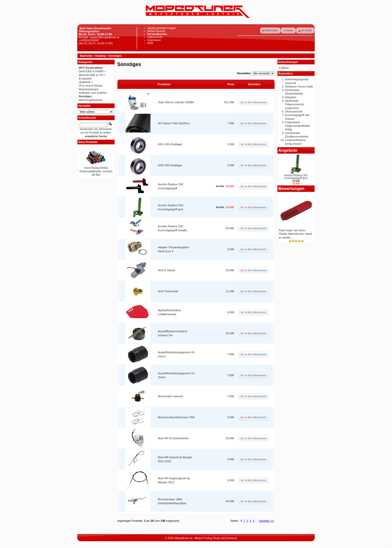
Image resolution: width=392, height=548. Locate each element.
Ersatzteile (85, 78)
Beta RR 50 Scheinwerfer (173, 438)
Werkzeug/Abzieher (91, 100)
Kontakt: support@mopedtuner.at (99, 37)
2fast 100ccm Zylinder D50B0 (176, 102)
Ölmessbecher (294, 111)
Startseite (86, 56)
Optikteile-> (86, 82)
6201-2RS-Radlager (170, 144)
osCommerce (229, 538)
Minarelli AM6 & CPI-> (92, 75)
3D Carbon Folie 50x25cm (174, 123)
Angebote (288, 150)
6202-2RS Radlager (170, 165)
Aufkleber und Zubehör (93, 93)
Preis (231, 84)
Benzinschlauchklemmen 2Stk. (177, 417)
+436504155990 (89, 40)
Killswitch (291, 97)
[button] (270, 30)
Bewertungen (291, 188)
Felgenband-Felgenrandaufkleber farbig (298, 126)
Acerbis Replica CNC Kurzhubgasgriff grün (296, 177)
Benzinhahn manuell (170, 396)
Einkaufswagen (288, 62)
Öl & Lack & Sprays (91, 85)
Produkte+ (164, 84)
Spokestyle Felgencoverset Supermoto (294, 104)
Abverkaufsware (89, 89)
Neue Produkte (88, 142)
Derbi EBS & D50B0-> (92, 71)
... (256, 521)
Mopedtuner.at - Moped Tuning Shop (197, 538)
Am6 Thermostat (168, 291)
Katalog (100, 56)
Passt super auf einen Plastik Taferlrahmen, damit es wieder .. (295, 234)
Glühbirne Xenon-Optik (299, 86)
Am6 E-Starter (167, 270)
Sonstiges (115, 56)
